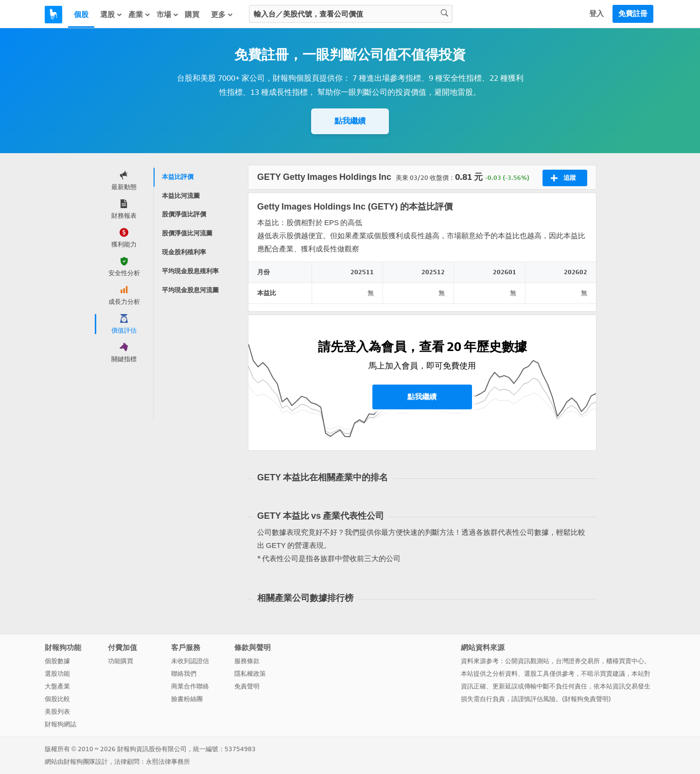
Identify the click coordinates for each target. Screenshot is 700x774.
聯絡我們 (184, 674)
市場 (168, 15)
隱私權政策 (250, 674)
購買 (192, 15)
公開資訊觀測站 (527, 661)
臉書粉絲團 (187, 699)
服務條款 (247, 661)
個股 (81, 15)
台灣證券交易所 (578, 661)
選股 (111, 15)
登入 (596, 14)
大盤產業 (57, 686)
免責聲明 (247, 686)
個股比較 (57, 699)
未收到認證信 (190, 661)
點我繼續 (350, 121)
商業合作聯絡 (190, 686)
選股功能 (57, 674)
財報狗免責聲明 (586, 699)
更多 (222, 15)
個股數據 (57, 661)
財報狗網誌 (61, 724)
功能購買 (121, 661)
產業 (140, 15)
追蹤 (563, 178)
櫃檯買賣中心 (625, 661)
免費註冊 (633, 14)
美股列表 (57, 712)
